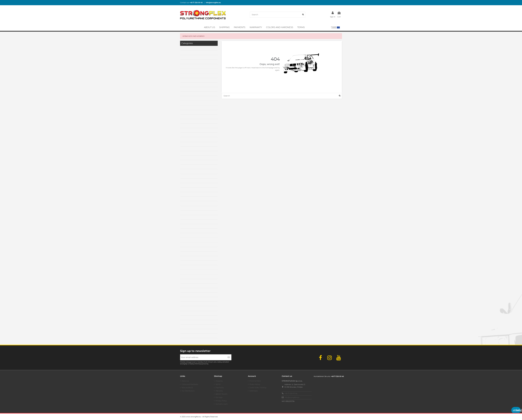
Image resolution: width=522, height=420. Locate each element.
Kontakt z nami (222, 404)
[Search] (303, 15)
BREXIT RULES (221, 394)
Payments (220, 388)
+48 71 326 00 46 (291, 393)
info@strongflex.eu (292, 397)
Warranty (219, 391)
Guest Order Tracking (258, 388)
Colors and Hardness (190, 384)
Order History (255, 384)
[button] (335, 27)
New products (187, 388)
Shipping (219, 381)
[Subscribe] (229, 357)
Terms (218, 384)
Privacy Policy (221, 401)
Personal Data (255, 381)
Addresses (254, 391)
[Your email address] (203, 357)
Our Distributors (188, 391)
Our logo (219, 397)
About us (185, 381)
